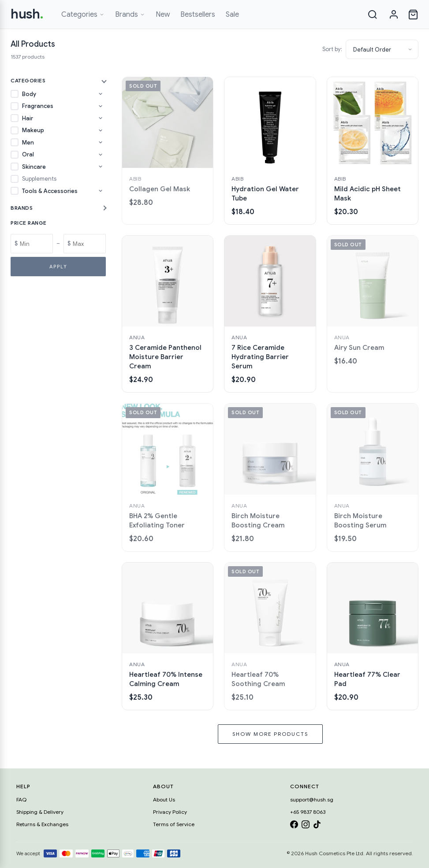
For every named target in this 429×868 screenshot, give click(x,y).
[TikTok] (317, 826)
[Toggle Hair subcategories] (101, 118)
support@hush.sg (312, 799)
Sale (232, 15)
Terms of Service (174, 824)
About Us (164, 799)
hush (27, 14)
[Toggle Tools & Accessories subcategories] (101, 191)
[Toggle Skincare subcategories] (101, 167)
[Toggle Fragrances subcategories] (101, 106)
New (163, 15)
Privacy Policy (170, 812)
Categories (83, 15)
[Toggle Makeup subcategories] (101, 130)
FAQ (21, 799)
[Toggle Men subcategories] (101, 142)
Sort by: (332, 49)
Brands (130, 15)
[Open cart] (413, 15)
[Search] (373, 15)
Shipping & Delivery (40, 812)
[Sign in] (394, 15)
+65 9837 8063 (308, 812)
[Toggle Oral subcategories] (101, 155)
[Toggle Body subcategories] (101, 94)
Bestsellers (198, 15)
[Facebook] (294, 826)
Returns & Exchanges (42, 824)
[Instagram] (306, 826)
